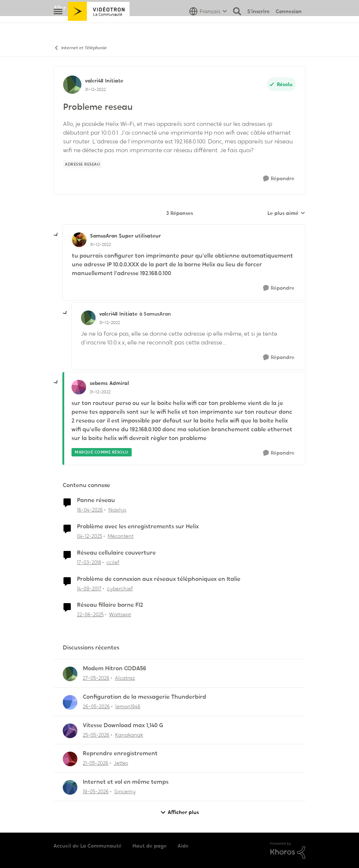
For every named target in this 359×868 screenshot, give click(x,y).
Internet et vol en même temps (126, 782)
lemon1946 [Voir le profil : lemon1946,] (128, 706)
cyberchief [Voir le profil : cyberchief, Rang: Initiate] (120, 588)
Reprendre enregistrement (120, 753)
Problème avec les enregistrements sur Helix (138, 526)
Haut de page (150, 846)
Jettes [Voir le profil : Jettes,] (121, 763)
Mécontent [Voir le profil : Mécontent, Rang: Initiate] (121, 536)
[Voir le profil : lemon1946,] (70, 702)
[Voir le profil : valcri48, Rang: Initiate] (72, 85)
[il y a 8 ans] (89, 562)
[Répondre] (279, 179)
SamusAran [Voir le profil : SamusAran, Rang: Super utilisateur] (104, 236)
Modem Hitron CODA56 (115, 668)
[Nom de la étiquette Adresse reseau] (82, 164)
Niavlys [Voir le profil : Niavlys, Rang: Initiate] (117, 510)
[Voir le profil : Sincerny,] (70, 787)
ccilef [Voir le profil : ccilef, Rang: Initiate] (113, 562)
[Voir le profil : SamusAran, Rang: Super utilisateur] (79, 240)
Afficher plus (179, 812)
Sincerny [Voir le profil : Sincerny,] (125, 791)
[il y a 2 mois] (96, 678)
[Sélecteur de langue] (208, 27)
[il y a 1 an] (90, 615)
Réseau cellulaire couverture (116, 553)
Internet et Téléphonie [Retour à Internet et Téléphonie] (80, 48)
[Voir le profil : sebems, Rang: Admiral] (79, 387)
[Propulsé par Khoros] (288, 850)
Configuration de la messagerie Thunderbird (144, 697)
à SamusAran (155, 314)
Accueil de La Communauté (88, 846)
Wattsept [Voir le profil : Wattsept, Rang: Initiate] (120, 614)
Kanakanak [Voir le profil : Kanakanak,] (129, 734)
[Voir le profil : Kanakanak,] (70, 731)
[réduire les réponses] (56, 235)
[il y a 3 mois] (90, 510)
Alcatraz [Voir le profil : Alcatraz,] (125, 678)
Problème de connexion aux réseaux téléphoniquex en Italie (159, 579)
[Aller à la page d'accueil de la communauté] (99, 27)
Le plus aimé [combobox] (286, 213)
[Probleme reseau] (101, 244)
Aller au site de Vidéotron (88, 8)
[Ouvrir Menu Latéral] (58, 27)
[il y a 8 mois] (90, 536)
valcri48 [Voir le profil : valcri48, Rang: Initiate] (94, 81)
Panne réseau (96, 500)
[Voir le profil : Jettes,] (70, 759)
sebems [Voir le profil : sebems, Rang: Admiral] (99, 383)
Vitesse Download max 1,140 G (123, 725)
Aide (183, 846)
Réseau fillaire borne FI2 (110, 605)
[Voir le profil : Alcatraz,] (70, 674)
